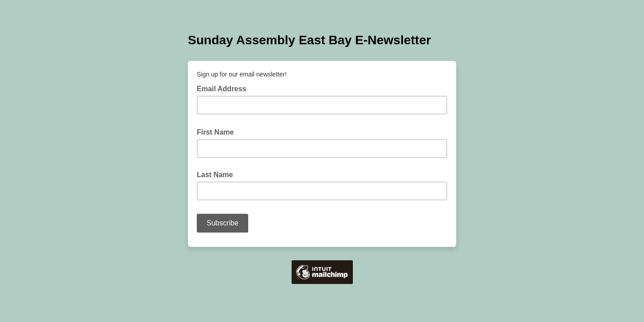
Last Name (215, 175)
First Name (218, 131)
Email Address (224, 88)
